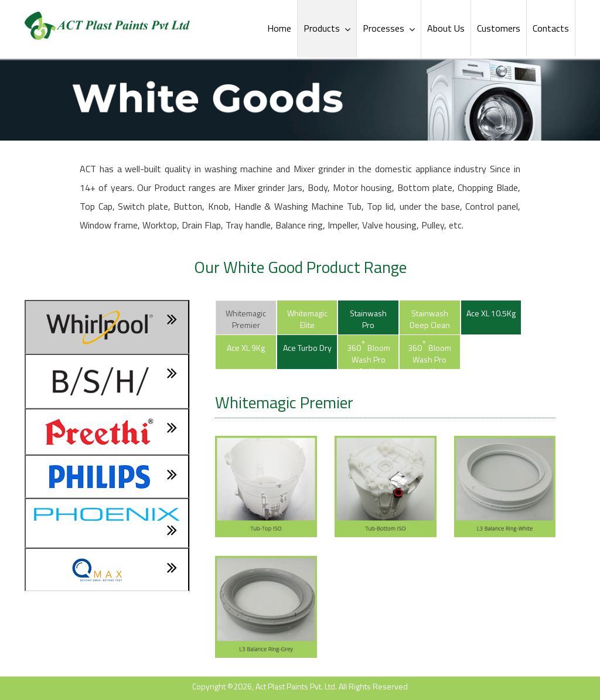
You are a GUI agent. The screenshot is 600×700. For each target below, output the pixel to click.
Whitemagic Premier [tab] (246, 319)
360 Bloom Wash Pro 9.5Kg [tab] (369, 354)
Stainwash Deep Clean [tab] (430, 319)
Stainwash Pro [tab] (368, 319)
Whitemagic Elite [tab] (307, 319)
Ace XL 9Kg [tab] (246, 348)
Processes (389, 28)
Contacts (551, 28)
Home (279, 28)
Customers (499, 28)
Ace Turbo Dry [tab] (307, 348)
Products (327, 28)
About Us (446, 28)
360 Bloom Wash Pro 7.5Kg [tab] (429, 354)
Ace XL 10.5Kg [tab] (491, 313)
